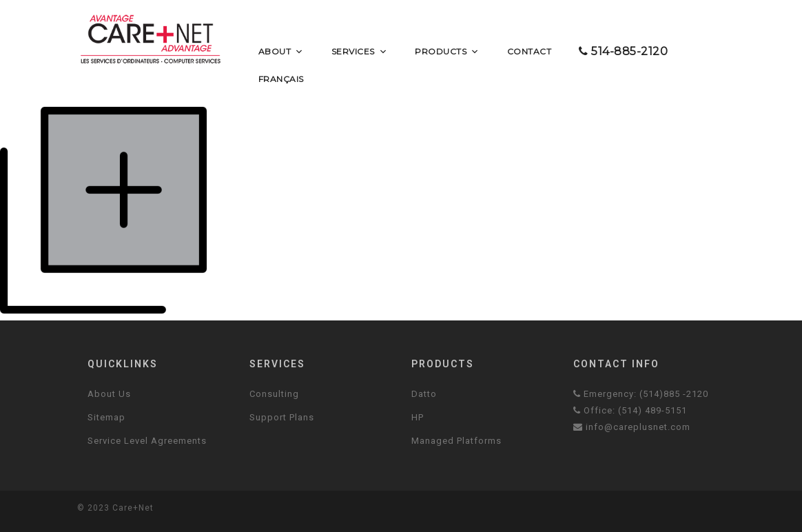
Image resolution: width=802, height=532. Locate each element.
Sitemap (106, 417)
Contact (529, 51)
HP (418, 417)
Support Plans (282, 417)
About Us (109, 394)
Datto (424, 394)
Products (447, 52)
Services (360, 52)
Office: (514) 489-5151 (630, 410)
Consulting (274, 394)
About (281, 52)
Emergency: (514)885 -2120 (641, 394)
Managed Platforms (456, 441)
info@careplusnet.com (632, 427)
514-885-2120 (623, 51)
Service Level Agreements (147, 441)
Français (281, 79)
